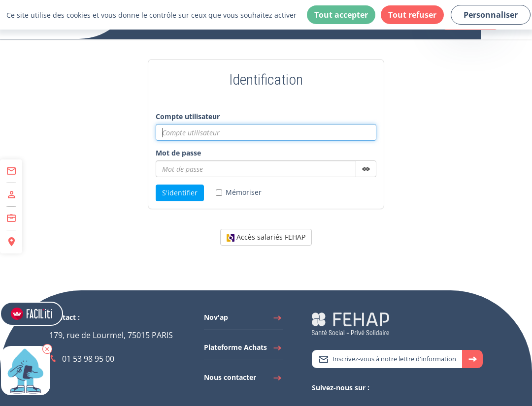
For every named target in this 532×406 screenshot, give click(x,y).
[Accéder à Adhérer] (11, 195)
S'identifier (180, 193)
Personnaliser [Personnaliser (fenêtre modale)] (491, 15)
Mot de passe (178, 153)
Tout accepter (341, 15)
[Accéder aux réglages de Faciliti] (32, 314)
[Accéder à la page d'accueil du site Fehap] (350, 323)
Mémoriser (239, 192)
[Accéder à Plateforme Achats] (243, 350)
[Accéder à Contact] (11, 171)
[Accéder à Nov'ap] (243, 320)
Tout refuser (412, 15)
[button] (47, 349)
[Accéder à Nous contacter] (243, 380)
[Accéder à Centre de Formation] (11, 219)
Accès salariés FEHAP (266, 237)
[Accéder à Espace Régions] (11, 242)
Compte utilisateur (188, 116)
